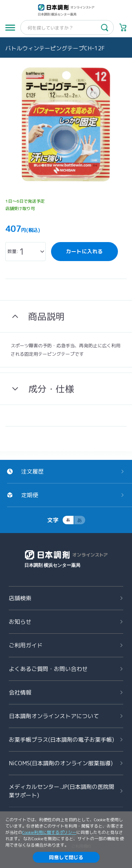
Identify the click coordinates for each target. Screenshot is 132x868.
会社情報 (20, 692)
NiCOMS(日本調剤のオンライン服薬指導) (61, 763)
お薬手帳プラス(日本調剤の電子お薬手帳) (61, 740)
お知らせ (20, 622)
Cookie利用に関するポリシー (49, 832)
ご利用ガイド (26, 645)
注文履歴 (32, 471)
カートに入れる (84, 251)
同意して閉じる (66, 857)
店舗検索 (20, 598)
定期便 (30, 495)
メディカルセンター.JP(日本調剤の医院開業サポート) (62, 791)
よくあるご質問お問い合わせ (48, 669)
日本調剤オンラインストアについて (54, 716)
